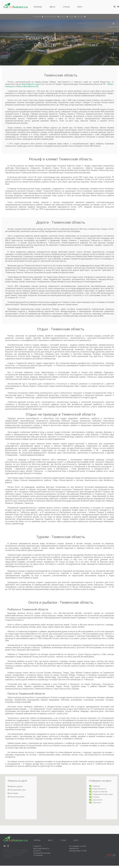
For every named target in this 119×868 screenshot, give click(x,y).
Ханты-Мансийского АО (28, 86)
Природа (96, 786)
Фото (80, 7)
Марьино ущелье (15, 786)
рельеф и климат (50, 17)
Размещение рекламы (42, 853)
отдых (71, 17)
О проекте (37, 846)
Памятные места (100, 789)
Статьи (66, 7)
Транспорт (97, 803)
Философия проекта (41, 848)
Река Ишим (13, 793)
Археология (98, 800)
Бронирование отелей (78, 851)
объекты (80, 17)
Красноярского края (31, 84)
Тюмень (51, 50)
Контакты (37, 851)
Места (52, 7)
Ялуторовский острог (17, 790)
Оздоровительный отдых (103, 794)
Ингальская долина (16, 797)
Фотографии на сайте (78, 846)
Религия (96, 797)
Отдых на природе (100, 792)
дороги (63, 17)
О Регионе (37, 17)
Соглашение (38, 855)
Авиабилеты (74, 848)
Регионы (38, 7)
